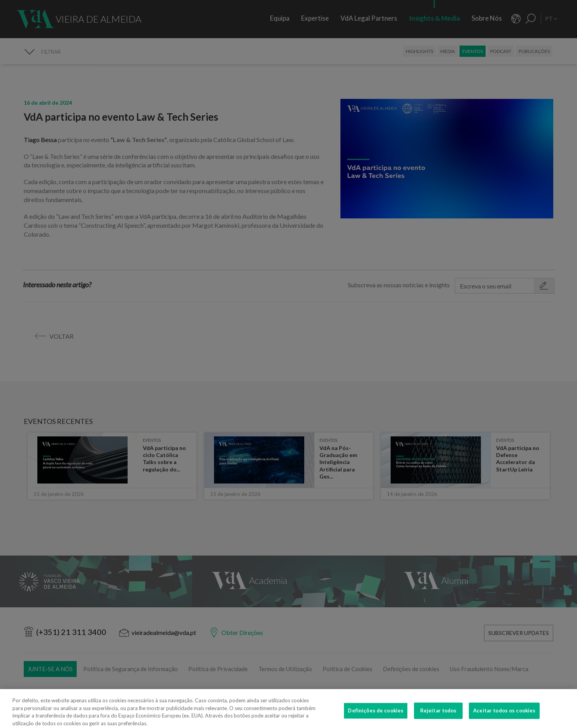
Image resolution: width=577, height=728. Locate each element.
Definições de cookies (376, 716)
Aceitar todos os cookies (504, 716)
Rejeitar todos (438, 716)
